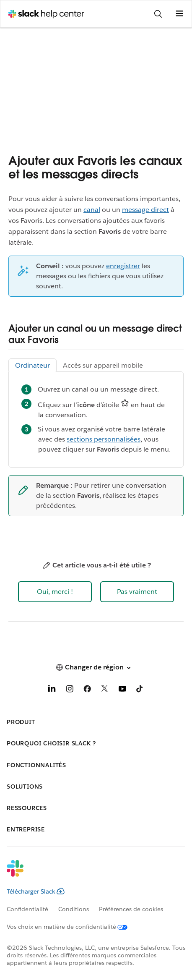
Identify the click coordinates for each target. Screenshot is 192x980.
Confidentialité (27, 909)
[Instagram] (70, 690)
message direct (145, 210)
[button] (55, 592)
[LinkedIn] (52, 690)
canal (92, 210)
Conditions (74, 909)
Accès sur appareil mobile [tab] (103, 365)
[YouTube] (122, 690)
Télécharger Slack (36, 891)
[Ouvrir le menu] (179, 14)
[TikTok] (140, 690)
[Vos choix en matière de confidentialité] (72, 927)
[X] (105, 690)
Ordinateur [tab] (32, 365)
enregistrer (123, 266)
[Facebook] (87, 690)
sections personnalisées (104, 439)
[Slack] (89, 874)
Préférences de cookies (131, 909)
